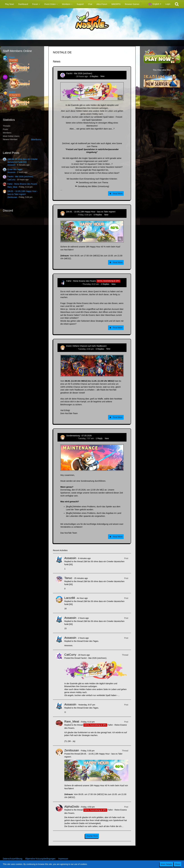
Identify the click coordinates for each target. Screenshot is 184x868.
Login (168, 4)
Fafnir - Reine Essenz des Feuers (22, 184)
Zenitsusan (12, 197)
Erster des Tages (15, 169)
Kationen (13, 76)
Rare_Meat (12, 187)
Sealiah (12, 92)
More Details (166, 864)
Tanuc (68, 578)
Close (177, 864)
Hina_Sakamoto (73, 284)
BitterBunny (36, 139)
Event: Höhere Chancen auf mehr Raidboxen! (86, 346)
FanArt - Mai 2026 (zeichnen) (20, 177)
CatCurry (11, 180)
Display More (92, 836)
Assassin (11, 165)
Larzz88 (70, 598)
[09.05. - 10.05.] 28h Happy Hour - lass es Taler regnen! (91, 212)
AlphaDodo (72, 806)
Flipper (12, 57)
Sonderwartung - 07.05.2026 (79, 436)
